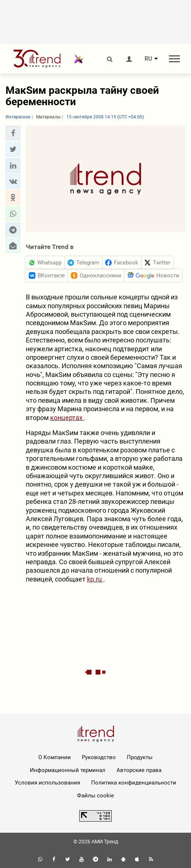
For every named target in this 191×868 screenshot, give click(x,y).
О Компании (55, 757)
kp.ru (95, 579)
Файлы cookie (95, 796)
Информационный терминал (68, 770)
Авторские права (139, 770)
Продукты (140, 757)
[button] (13, 133)
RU (148, 59)
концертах (67, 418)
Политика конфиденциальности (134, 783)
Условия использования (47, 783)
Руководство (99, 757)
